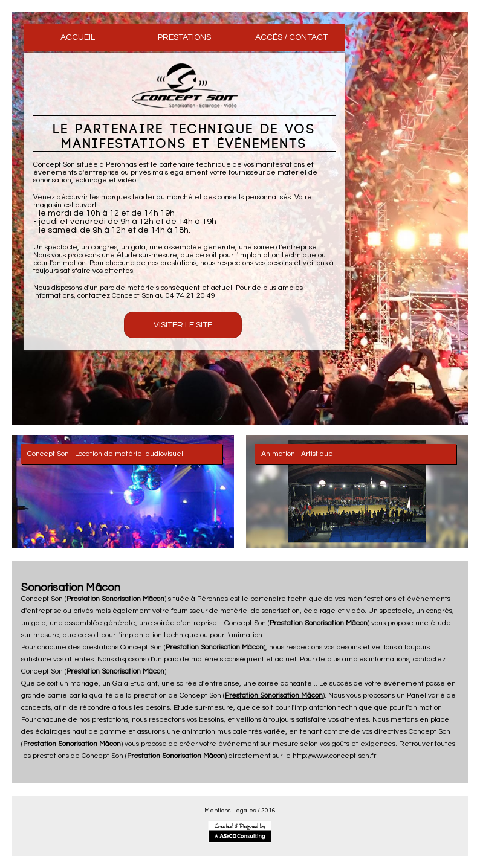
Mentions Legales (230, 811)
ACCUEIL (78, 37)
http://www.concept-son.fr (334, 756)
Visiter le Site (183, 325)
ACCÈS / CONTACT (291, 37)
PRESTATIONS (184, 37)
